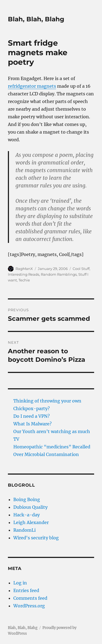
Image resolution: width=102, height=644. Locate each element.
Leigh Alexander (31, 522)
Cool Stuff (81, 269)
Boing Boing (27, 499)
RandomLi (24, 530)
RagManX (24, 269)
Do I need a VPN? (32, 416)
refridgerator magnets (32, 86)
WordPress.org (29, 606)
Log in (20, 583)
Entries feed (26, 590)
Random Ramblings (59, 274)
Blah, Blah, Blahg (36, 19)
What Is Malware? (33, 424)
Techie (24, 280)
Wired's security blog (36, 538)
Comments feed (30, 598)
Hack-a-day (27, 515)
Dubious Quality (30, 507)
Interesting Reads (24, 274)
